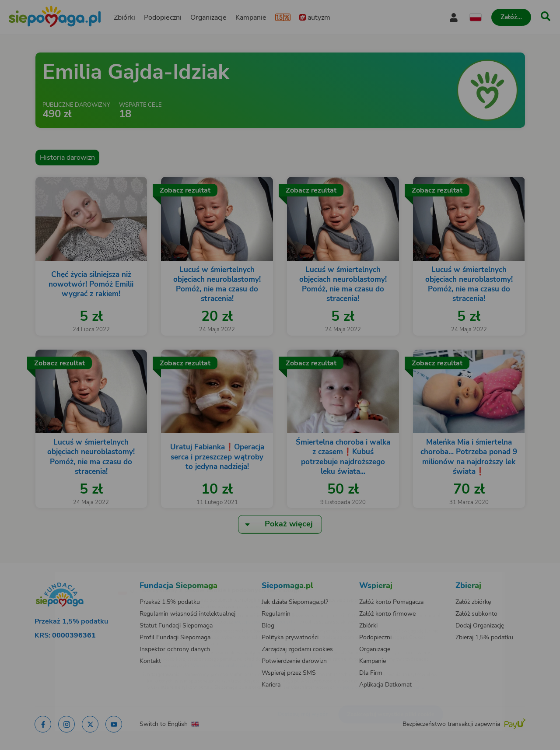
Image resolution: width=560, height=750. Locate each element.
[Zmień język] (88, 577)
